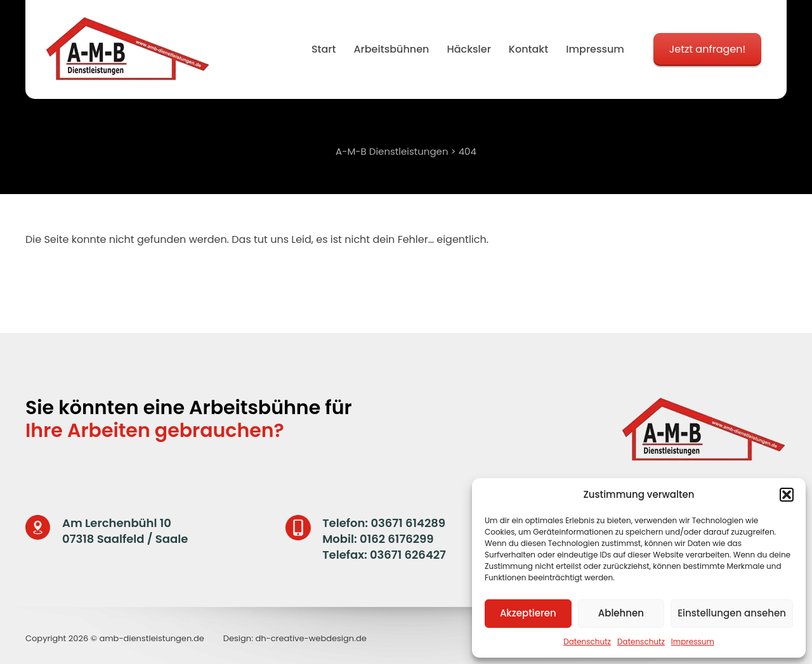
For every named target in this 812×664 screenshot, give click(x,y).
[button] (787, 495)
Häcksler (468, 49)
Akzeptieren (528, 613)
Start (324, 49)
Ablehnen (621, 613)
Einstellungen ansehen (732, 613)
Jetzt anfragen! (707, 49)
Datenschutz (587, 641)
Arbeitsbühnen (391, 49)
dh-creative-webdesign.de (311, 638)
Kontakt (528, 49)
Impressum (693, 641)
